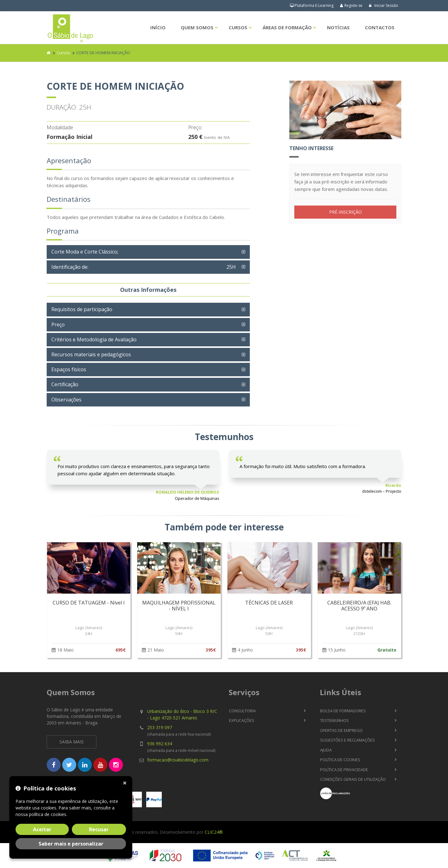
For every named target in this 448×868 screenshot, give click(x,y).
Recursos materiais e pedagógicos (91, 354)
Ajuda (326, 750)
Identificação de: (145, 267)
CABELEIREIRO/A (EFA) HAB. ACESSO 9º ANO (359, 606)
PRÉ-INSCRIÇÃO (345, 212)
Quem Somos (197, 27)
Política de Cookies (340, 760)
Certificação (65, 384)
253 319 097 (160, 727)
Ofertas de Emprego (341, 730)
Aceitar (42, 829)
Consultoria (242, 711)
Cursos (238, 27)
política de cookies (48, 814)
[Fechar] (126, 782)
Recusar (99, 829)
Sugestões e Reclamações (348, 740)
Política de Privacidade (344, 770)
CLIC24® (214, 832)
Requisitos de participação (82, 309)
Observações (66, 400)
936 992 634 (160, 744)
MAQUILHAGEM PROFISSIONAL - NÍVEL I (179, 606)
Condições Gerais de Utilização (353, 779)
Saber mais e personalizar (71, 844)
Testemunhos (334, 720)
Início (158, 27)
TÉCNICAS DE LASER (269, 603)
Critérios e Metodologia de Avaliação (94, 339)
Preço (58, 325)
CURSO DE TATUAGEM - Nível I (89, 603)
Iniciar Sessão (383, 5)
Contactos (380, 27)
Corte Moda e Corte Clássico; (85, 252)
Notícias (338, 27)
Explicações (242, 720)
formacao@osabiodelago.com (178, 760)
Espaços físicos (69, 369)
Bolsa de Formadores (343, 711)
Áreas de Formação (287, 27)
